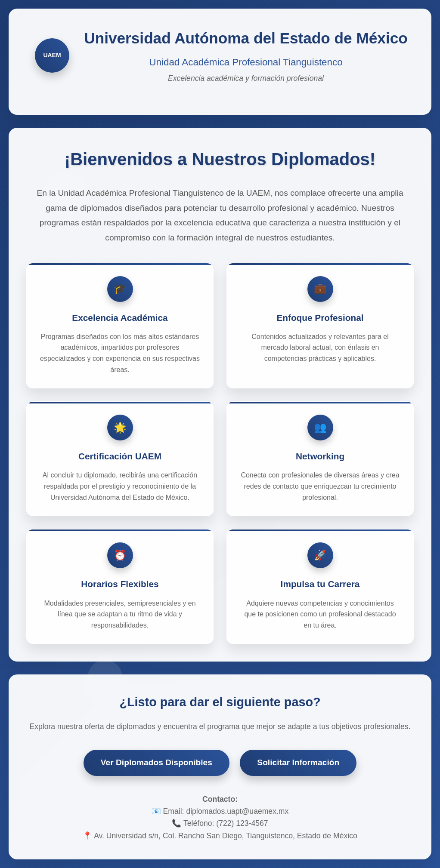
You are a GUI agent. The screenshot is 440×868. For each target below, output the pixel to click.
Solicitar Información (298, 762)
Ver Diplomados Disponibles (156, 762)
